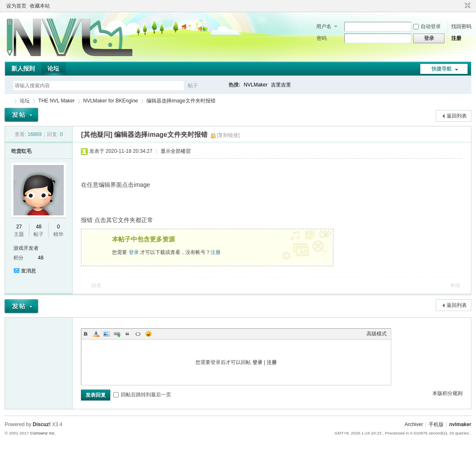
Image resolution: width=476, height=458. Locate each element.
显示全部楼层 (176, 151)
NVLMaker (256, 85)
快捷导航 (442, 69)
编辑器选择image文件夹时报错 (181, 101)
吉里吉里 (281, 85)
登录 (134, 252)
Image (107, 334)
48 (39, 227)
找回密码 (461, 26)
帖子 (193, 86)
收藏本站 (40, 6)
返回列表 (457, 116)
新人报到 (23, 68)
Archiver (414, 424)
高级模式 (377, 334)
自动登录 (427, 26)
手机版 (436, 424)
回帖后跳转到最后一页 (142, 395)
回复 (96, 285)
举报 (455, 285)
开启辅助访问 (460, 6)
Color (96, 334)
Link (117, 334)
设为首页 (16, 6)
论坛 (53, 68)
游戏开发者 (26, 248)
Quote (127, 334)
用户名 (324, 26)
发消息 (29, 271)
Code (138, 334)
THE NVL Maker (8, 101)
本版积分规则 (447, 393)
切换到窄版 (467, 6)
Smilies (148, 334)
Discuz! (42, 424)
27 (19, 227)
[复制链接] (228, 135)
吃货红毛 (21, 151)
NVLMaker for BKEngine (111, 101)
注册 (456, 38)
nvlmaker (460, 424)
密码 (322, 38)
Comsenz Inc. (43, 433)
